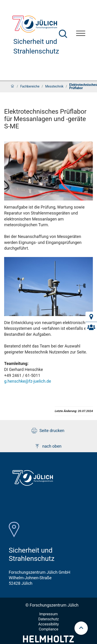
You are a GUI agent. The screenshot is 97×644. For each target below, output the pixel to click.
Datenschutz (48, 619)
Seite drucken (48, 431)
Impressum (49, 614)
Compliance (49, 629)
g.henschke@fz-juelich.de (28, 381)
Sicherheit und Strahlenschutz (36, 46)
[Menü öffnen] (81, 34)
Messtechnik (54, 86)
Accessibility (48, 624)
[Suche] (63, 34)
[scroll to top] (81, 628)
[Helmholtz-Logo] (48, 641)
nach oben (48, 446)
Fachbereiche (30, 86)
